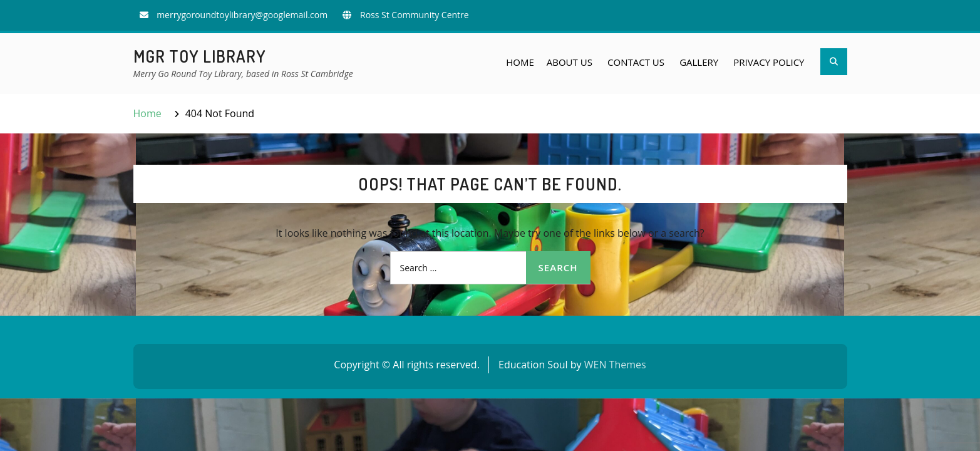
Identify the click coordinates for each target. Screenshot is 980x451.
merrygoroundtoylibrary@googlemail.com (242, 15)
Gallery (699, 62)
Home (520, 62)
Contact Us (636, 62)
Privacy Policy (769, 62)
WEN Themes (615, 365)
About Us (570, 62)
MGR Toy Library (200, 56)
